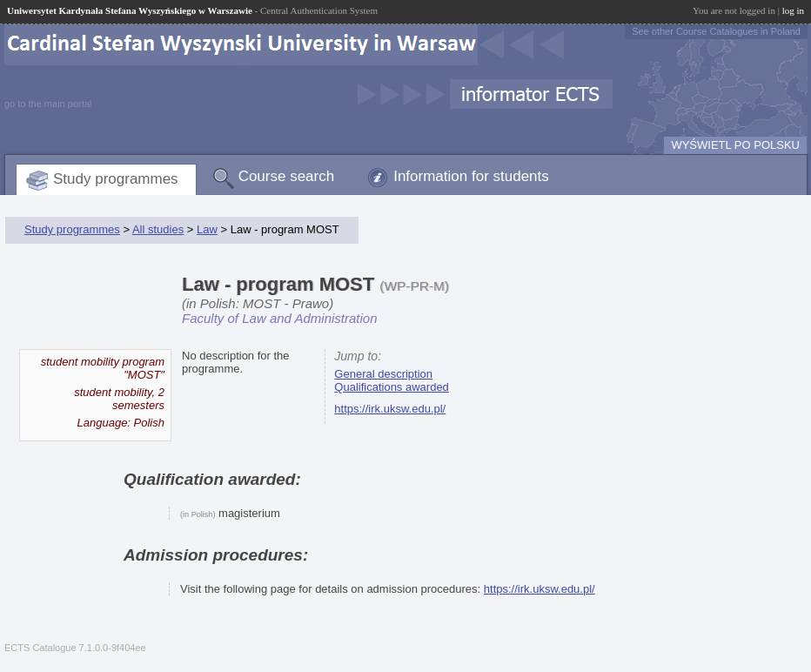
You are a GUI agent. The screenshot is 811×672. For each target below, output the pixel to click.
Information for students (471, 176)
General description (383, 374)
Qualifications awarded (392, 387)
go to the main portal (48, 104)
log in (793, 10)
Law (207, 229)
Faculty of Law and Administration (280, 318)
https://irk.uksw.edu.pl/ (390, 409)
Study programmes (116, 179)
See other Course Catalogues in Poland (716, 31)
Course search (287, 176)
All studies (158, 229)
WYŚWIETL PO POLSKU (735, 145)
